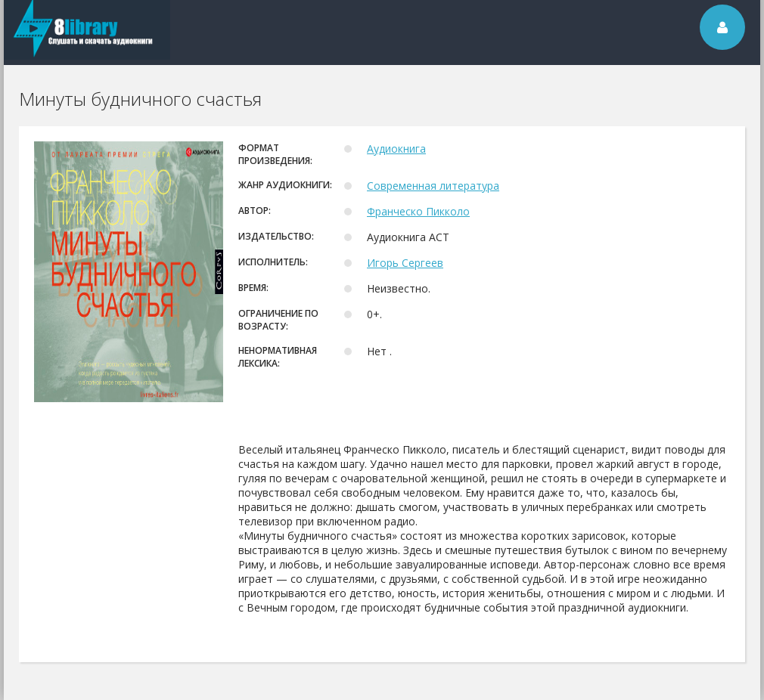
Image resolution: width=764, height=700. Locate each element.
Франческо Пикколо (418, 211)
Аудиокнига (396, 149)
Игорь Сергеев (405, 263)
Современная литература (433, 186)
